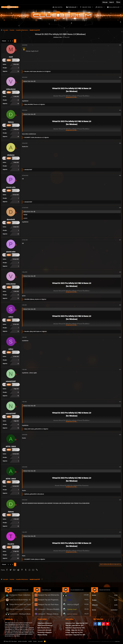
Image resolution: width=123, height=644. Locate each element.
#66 (120, 208)
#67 (120, 240)
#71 (120, 370)
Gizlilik (30, 641)
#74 (120, 467)
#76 (120, 532)
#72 (120, 402)
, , (37, 71)
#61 (120, 45)
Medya (100, 7)
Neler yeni (87, 7)
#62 (120, 77)
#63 (120, 110)
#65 (120, 175)
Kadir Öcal (117, 641)
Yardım (35, 641)
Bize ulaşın (14, 641)
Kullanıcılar (114, 7)
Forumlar (72, 7)
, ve (34, 494)
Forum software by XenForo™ (100, 641)
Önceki (4, 41)
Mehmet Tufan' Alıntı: (29, 81)
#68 (120, 272)
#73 (120, 435)
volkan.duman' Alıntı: (28, 212)
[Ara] (118, 2)
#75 (120, 500)
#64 (120, 143)
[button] (77, 7)
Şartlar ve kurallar (23, 641)
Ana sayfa (58, 7)
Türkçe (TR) (7, 641)
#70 (120, 337)
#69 (120, 305)
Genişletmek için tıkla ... (72, 97)
